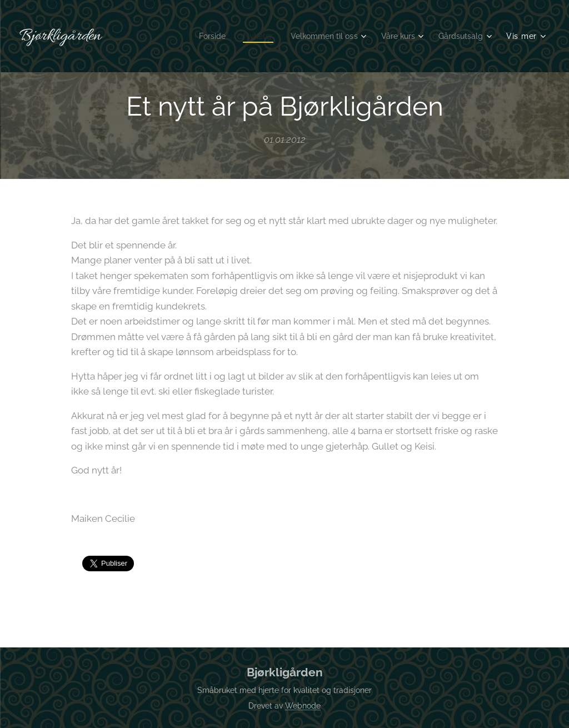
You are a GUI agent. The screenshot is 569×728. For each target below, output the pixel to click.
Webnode (303, 706)
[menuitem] (197, 36)
